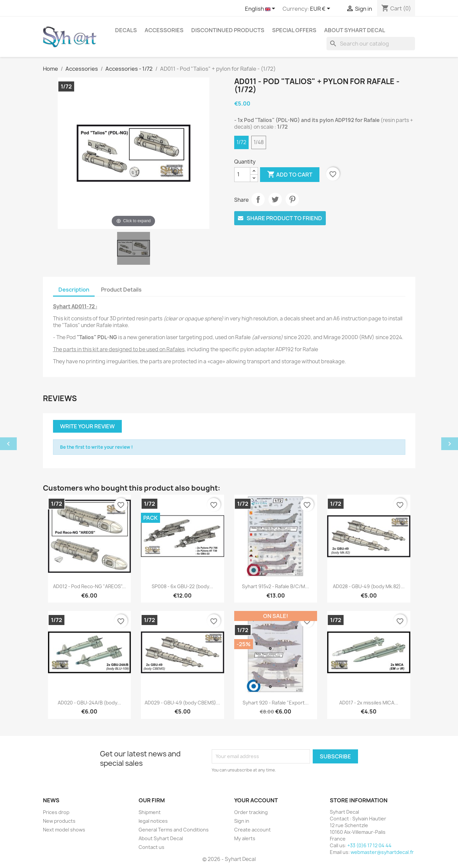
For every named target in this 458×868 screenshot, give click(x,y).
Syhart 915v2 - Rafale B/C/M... (275, 586)
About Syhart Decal (355, 30)
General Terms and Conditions (174, 830)
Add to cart (290, 175)
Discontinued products (228, 30)
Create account (252, 830)
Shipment (150, 812)
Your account (256, 800)
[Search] (371, 44)
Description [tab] (74, 290)
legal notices (153, 821)
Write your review (87, 426)
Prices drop (56, 812)
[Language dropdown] (261, 9)
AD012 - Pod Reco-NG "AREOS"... (89, 586)
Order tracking (251, 812)
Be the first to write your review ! (96, 447)
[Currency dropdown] (321, 9)
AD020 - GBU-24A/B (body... (89, 703)
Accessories (164, 30)
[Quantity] (242, 175)
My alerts (245, 838)
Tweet (275, 199)
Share (258, 199)
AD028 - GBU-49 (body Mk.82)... (369, 586)
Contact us (151, 847)
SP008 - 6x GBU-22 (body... (182, 586)
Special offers (294, 30)
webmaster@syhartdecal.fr (382, 852)
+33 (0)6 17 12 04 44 (369, 845)
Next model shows (64, 830)
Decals (126, 30)
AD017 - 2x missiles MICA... (369, 703)
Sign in (242, 821)
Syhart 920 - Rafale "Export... (276, 703)
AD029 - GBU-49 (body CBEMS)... (182, 703)
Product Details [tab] (121, 290)
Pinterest (292, 199)
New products (59, 821)
